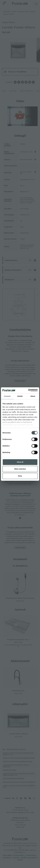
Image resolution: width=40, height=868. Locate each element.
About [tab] (33, 396)
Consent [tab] (7, 396)
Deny (20, 476)
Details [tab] (20, 396)
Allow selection (20, 469)
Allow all (20, 462)
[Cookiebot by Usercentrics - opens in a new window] (28, 390)
